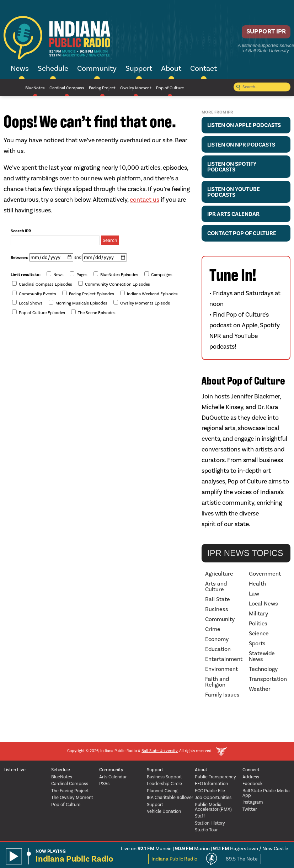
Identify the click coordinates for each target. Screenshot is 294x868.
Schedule (53, 69)
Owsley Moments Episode (142, 303)
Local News (263, 604)
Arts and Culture (216, 587)
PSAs (104, 784)
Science (259, 634)
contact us (145, 200)
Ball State (218, 599)
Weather (260, 689)
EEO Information (211, 784)
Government (265, 574)
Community (97, 69)
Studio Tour (206, 830)
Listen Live (15, 770)
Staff (200, 816)
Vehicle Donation (164, 812)
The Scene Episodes (93, 313)
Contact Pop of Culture (242, 233)
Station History (210, 823)
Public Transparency (215, 777)
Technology (263, 669)
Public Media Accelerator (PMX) (213, 807)
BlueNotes (35, 88)
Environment (221, 669)
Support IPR (261, 34)
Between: (19, 258)
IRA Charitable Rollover (170, 798)
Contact (204, 69)
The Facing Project (70, 791)
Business (217, 609)
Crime (213, 629)
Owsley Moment (136, 88)
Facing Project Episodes (88, 294)
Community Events (34, 294)
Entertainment (224, 659)
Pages (79, 274)
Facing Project (102, 88)
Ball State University (160, 751)
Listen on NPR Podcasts (241, 145)
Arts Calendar (113, 777)
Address (251, 777)
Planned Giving (162, 791)
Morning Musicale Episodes (78, 303)
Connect (251, 770)
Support (139, 69)
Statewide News (262, 656)
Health (257, 584)
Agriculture (219, 574)
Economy (217, 639)
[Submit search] (238, 88)
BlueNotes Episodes (116, 274)
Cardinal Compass (67, 88)
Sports (257, 644)
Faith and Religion (217, 682)
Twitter (250, 809)
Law (254, 594)
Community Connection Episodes (114, 284)
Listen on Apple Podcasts (244, 125)
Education (218, 649)
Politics (258, 624)
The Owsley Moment (72, 798)
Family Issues (222, 695)
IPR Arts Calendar (233, 214)
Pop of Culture (170, 88)
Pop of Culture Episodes (39, 313)
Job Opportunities (213, 798)
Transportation (268, 679)
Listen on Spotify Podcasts (232, 167)
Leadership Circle (164, 784)
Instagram (253, 802)
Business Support (164, 777)
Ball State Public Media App (266, 793)
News (20, 69)
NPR (12, 88)
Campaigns (158, 274)
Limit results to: (26, 275)
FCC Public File (210, 791)
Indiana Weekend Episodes (149, 294)
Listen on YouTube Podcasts (234, 192)
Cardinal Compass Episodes (42, 284)
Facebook (253, 784)
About (171, 69)
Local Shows (27, 303)
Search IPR (21, 231)
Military (258, 614)
